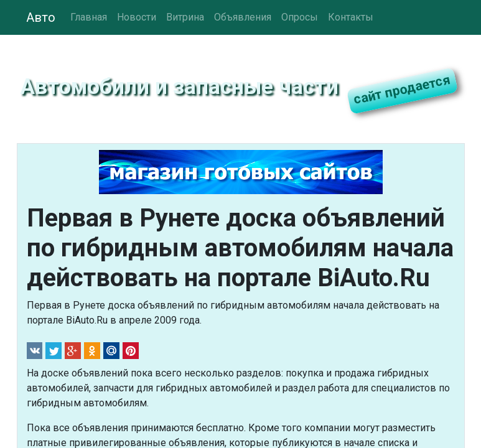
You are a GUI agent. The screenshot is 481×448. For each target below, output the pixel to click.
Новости (137, 17)
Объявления (243, 17)
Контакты (351, 17)
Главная (89, 17)
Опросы (300, 17)
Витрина (185, 17)
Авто (41, 17)
